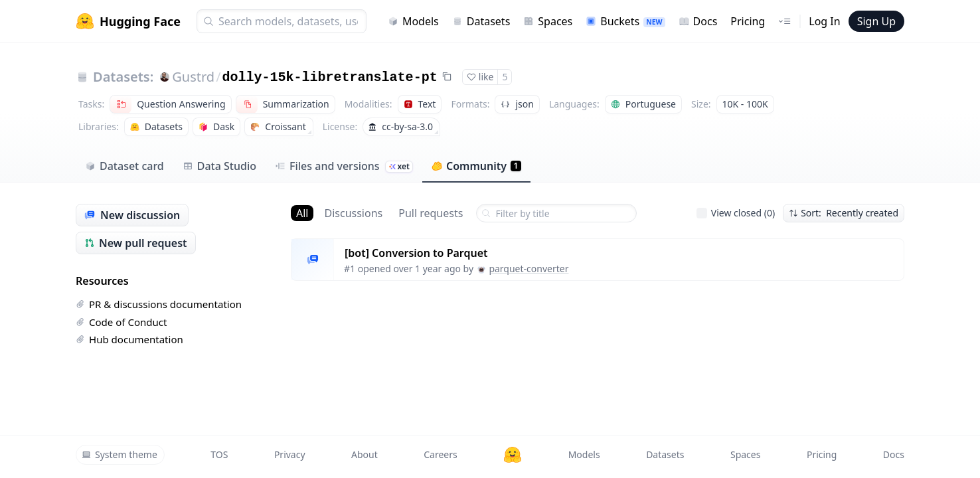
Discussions (353, 213)
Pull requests (431, 213)
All (302, 213)
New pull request (136, 243)
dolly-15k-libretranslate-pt (330, 77)
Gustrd (193, 77)
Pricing (748, 21)
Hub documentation (129, 339)
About (365, 454)
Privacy (290, 454)
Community (476, 166)
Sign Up (876, 21)
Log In (824, 21)
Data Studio (219, 166)
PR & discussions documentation (159, 304)
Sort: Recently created (844, 213)
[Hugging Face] (513, 455)
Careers (440, 454)
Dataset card (124, 166)
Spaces (548, 21)
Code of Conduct (121, 322)
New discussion (132, 215)
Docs (698, 21)
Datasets (481, 21)
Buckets (625, 21)
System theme (120, 454)
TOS (219, 454)
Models (413, 21)
